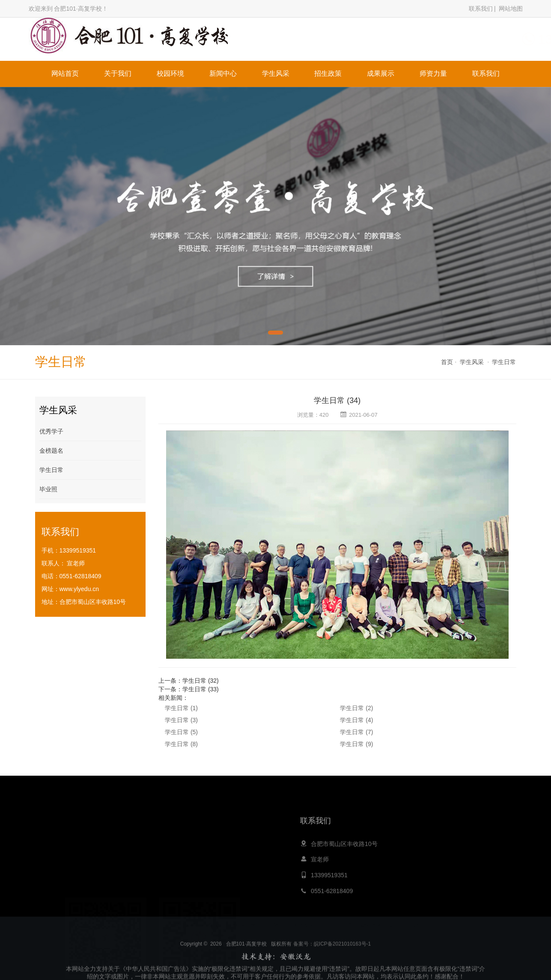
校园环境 (170, 73)
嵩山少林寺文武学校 (297, 919)
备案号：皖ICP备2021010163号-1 (332, 958)
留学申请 (371, 919)
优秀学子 (51, 431)
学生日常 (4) (356, 720)
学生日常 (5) (181, 732)
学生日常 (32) (201, 681)
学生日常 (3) (181, 720)
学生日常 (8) (181, 744)
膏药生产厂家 (404, 919)
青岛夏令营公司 (248, 919)
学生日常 (504, 362)
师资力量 (433, 73)
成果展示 (381, 73)
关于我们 (118, 73)
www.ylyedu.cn (79, 589)
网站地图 (511, 9)
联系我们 (481, 9)
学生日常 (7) (356, 732)
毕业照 (48, 489)
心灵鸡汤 (213, 919)
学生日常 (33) (201, 689)
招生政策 (328, 73)
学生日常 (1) (181, 708)
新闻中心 (223, 73)
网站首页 (65, 73)
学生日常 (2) (356, 708)
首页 (447, 362)
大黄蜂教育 (182, 919)
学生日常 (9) (356, 744)
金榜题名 (51, 451)
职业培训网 (340, 919)
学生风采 (276, 73)
